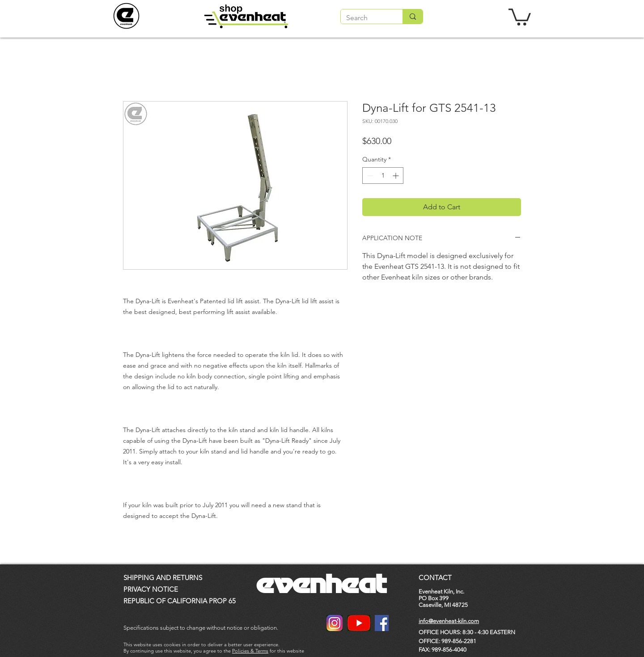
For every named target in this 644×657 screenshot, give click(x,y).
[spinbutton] (383, 176)
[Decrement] (369, 176)
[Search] (365, 18)
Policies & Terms (250, 651)
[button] (520, 16)
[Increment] (396, 176)
